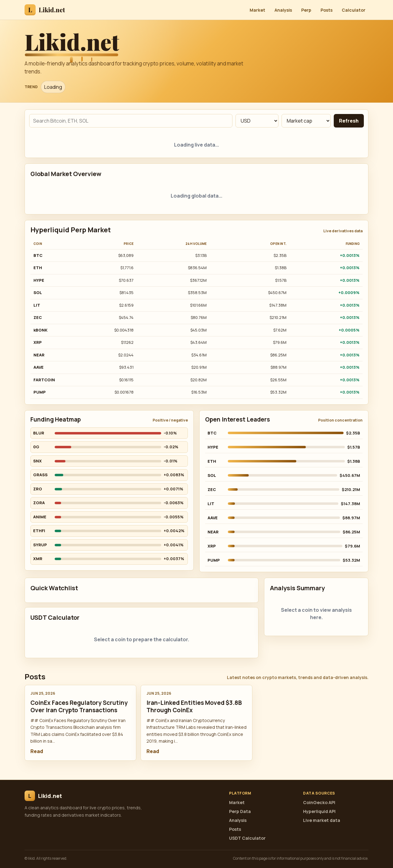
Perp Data (240, 811)
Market (257, 10)
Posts (327, 10)
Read (37, 751)
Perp (306, 10)
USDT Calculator (247, 838)
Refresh (349, 121)
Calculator (354, 10)
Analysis (283, 10)
